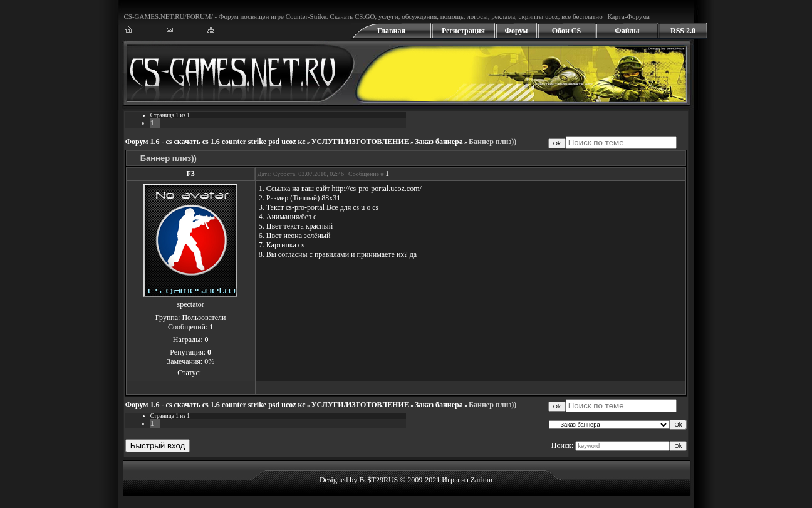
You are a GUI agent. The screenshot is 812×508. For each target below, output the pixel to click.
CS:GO (365, 16)
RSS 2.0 (683, 31)
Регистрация (463, 31)
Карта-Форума (628, 16)
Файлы (627, 31)
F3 (191, 174)
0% (209, 361)
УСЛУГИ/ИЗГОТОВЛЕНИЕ (360, 142)
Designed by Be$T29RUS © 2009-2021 (380, 480)
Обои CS (566, 31)
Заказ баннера (439, 142)
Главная (391, 31)
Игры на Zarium (467, 480)
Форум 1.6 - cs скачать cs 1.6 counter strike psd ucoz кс (216, 142)
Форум (517, 31)
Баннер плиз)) (492, 142)
